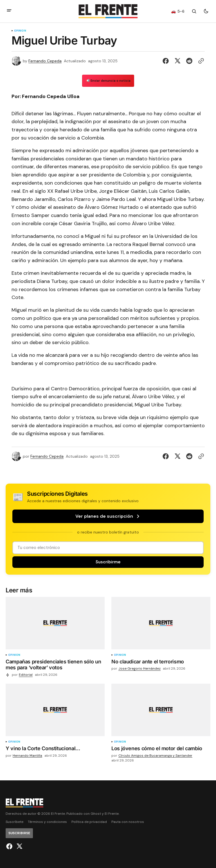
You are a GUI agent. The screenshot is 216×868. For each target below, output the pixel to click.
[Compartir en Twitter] (177, 61)
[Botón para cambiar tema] (206, 11)
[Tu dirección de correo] (108, 548)
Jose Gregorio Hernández (139, 669)
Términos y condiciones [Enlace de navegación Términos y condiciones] (47, 822)
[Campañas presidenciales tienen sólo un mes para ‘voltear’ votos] (55, 666)
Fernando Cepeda (45, 61)
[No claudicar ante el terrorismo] (161, 663)
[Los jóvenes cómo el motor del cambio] (161, 750)
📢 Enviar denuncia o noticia (108, 81)
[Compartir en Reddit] (189, 61)
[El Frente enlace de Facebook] (10, 846)
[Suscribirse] (108, 562)
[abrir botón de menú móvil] (9, 11)
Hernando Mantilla (27, 756)
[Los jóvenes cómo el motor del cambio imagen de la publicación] (161, 710)
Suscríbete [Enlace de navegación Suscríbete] (14, 822)
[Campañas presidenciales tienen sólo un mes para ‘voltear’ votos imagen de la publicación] (55, 623)
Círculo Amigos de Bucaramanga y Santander (155, 756)
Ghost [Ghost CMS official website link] (96, 814)
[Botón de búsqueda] (194, 11)
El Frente (112, 814)
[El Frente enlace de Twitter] (19, 846)
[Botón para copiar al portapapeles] (200, 61)
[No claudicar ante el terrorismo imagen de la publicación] (161, 623)
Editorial (26, 675)
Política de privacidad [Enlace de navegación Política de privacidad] (89, 822)
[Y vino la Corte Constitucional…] (55, 750)
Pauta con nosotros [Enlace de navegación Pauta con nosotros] (128, 822)
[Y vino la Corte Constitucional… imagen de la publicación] (55, 710)
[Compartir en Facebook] (167, 61)
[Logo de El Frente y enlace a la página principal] (108, 11)
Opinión (20, 31)
